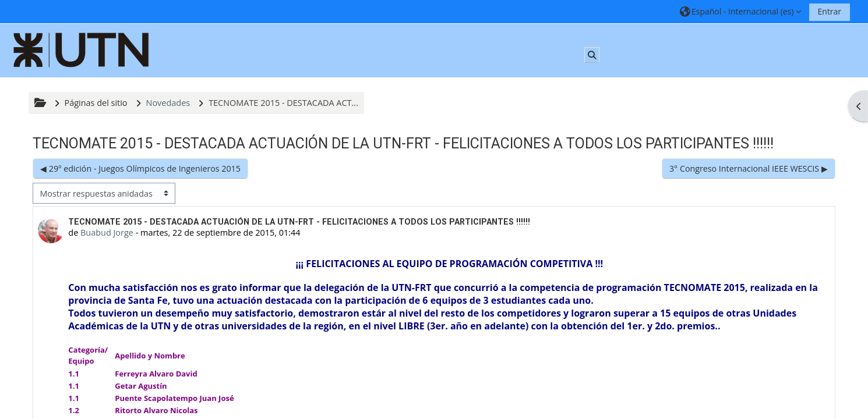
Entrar (830, 11)
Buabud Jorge (107, 232)
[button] (741, 11)
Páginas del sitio (96, 103)
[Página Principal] (82, 50)
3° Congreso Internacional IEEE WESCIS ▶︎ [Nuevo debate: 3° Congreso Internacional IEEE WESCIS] (749, 168)
